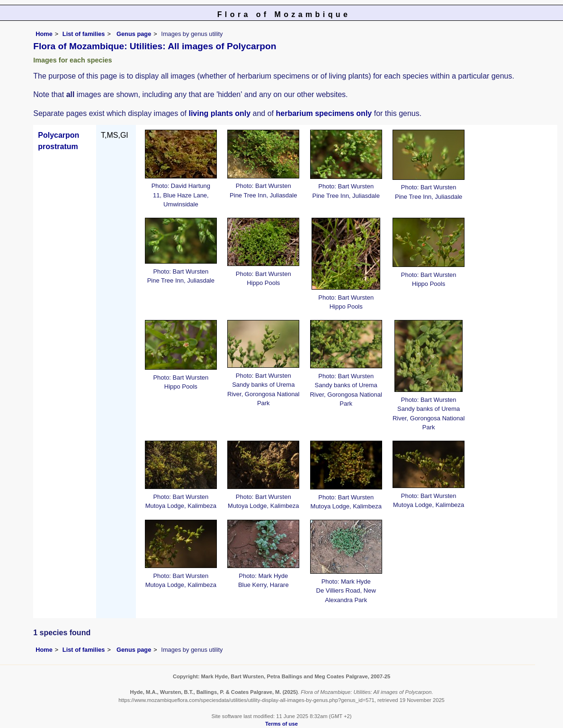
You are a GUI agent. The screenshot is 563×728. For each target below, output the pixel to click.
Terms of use (281, 724)
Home (44, 34)
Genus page (134, 34)
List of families (84, 34)
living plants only (219, 113)
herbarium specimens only (324, 113)
